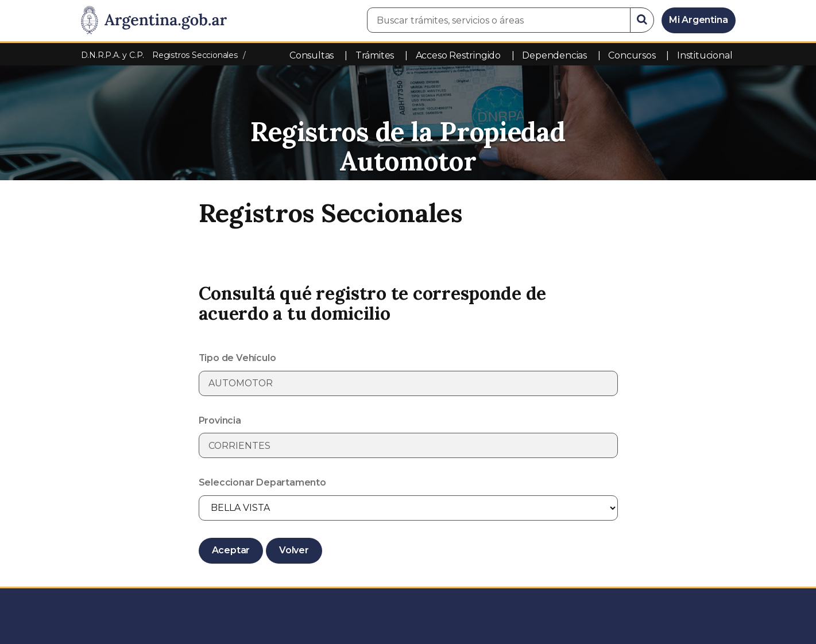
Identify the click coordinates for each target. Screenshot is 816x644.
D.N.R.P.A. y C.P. (114, 55)
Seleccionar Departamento (262, 482)
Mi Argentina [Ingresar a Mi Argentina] (699, 20)
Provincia (220, 420)
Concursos (632, 55)
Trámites (375, 55)
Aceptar (231, 550)
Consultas (312, 55)
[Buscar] (642, 20)
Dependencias (554, 55)
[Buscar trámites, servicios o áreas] (499, 20)
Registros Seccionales (195, 55)
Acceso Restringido (458, 55)
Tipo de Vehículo (237, 358)
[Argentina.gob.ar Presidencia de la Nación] (154, 21)
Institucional (705, 55)
